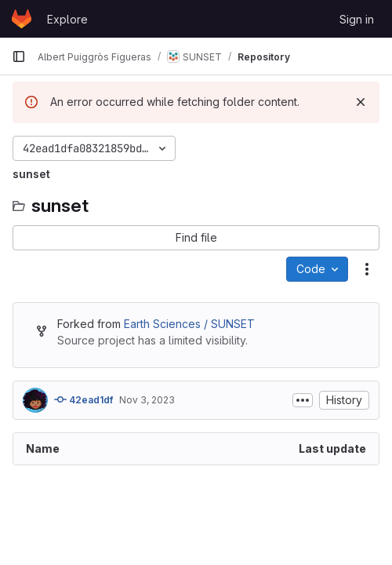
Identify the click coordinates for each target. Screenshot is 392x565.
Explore (67, 19)
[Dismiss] (361, 102)
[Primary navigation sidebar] (19, 56)
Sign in (357, 19)
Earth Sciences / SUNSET (189, 324)
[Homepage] (22, 19)
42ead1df (83, 399)
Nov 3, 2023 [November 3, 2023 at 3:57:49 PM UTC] (147, 400)
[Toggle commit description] (303, 400)
